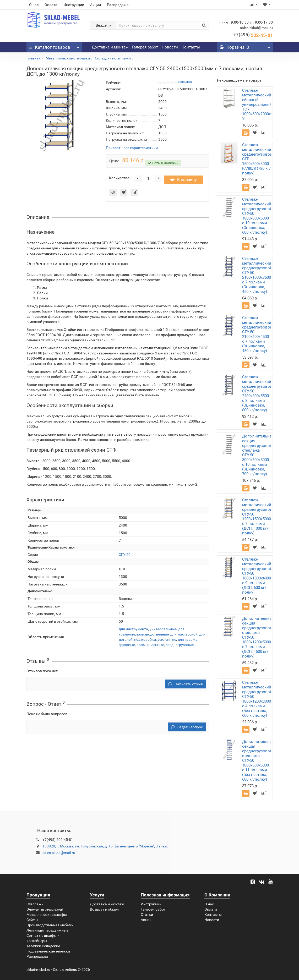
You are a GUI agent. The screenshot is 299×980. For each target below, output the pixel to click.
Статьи (147, 915)
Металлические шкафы (47, 915)
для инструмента (133, 632)
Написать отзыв (186, 687)
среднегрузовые (180, 647)
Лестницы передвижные (47, 930)
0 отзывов (185, 82)
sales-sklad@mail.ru (59, 853)
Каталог (54, 46)
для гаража (188, 642)
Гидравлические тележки (48, 951)
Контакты (191, 47)
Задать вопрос (187, 730)
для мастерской (184, 637)
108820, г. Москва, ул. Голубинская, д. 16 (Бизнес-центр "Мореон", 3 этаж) (105, 846)
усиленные (167, 642)
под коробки (145, 642)
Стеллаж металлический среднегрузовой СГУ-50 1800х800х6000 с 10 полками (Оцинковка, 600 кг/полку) (257, 216)
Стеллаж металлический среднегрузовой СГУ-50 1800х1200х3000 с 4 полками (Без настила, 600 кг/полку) (257, 699)
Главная (34, 58)
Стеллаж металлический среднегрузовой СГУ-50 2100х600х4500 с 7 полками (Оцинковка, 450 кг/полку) (257, 334)
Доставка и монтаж (110, 47)
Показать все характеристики (132, 148)
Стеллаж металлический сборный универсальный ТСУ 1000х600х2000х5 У (257, 105)
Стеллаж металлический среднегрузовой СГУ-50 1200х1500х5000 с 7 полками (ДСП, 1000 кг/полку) (257, 517)
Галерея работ (145, 47)
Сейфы (32, 920)
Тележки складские (43, 946)
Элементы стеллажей (45, 909)
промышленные (150, 647)
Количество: (120, 179)
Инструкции (74, 5)
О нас (34, 5)
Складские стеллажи (113, 58)
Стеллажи (35, 904)
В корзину (184, 182)
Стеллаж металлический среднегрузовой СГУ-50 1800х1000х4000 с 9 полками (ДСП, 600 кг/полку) (257, 576)
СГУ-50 (125, 557)
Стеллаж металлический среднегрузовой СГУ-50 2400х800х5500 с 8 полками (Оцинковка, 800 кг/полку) (257, 393)
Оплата (51, 5)
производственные (152, 637)
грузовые (127, 647)
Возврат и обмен (104, 909)
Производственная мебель (50, 925)
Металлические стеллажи (68, 58)
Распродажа (118, 5)
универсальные (163, 632)
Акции (96, 5)
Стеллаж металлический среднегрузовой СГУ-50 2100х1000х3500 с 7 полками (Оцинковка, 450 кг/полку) (257, 275)
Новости (170, 47)
